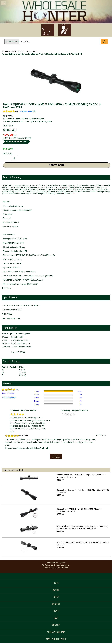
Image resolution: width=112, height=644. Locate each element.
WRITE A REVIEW (9, 398)
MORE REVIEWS (56, 456)
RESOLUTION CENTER (56, 632)
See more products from (27, 122)
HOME (56, 583)
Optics (23, 51)
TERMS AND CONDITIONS (56, 639)
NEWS (56, 611)
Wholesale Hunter (9, 51)
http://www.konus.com (21, 344)
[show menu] (3, 3)
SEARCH (56, 590)
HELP (56, 618)
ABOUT (56, 597)
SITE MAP (56, 625)
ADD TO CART (57, 165)
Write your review (27, 111)
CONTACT (56, 604)
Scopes (32, 51)
